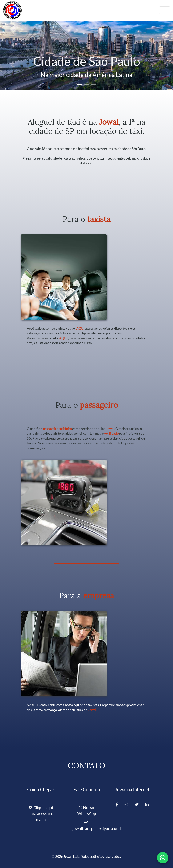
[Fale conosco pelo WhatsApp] (163, 858)
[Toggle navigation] (165, 10)
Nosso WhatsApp (87, 810)
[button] (13, 45)
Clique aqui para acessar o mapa (41, 813)
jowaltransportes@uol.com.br (88, 825)
